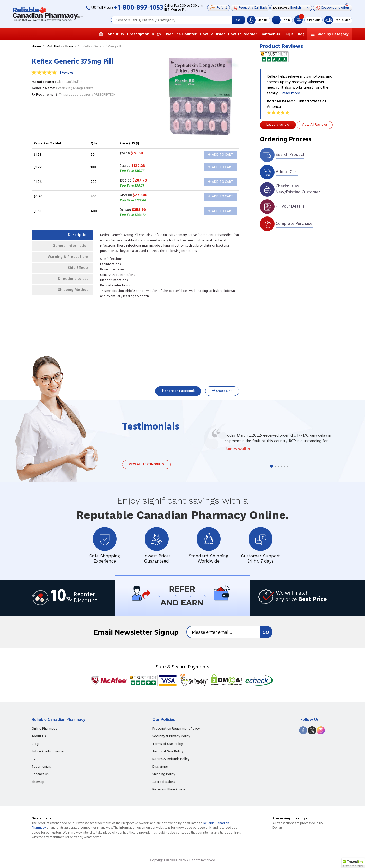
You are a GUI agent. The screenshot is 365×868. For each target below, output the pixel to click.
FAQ (35, 759)
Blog (301, 34)
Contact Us (270, 34)
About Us (116, 34)
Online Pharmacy (44, 729)
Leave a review (278, 125)
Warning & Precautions (66, 260)
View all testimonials (146, 464)
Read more (291, 93)
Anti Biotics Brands (61, 47)
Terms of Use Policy (168, 744)
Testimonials (41, 767)
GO (239, 20)
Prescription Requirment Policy (176, 729)
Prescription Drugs (144, 34)
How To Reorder (243, 34)
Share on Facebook (178, 391)
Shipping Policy (164, 774)
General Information (69, 248)
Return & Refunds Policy (171, 759)
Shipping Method (71, 298)
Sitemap (38, 782)
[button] (353, 863)
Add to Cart (220, 155)
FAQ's (288, 34)
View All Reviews (315, 125)
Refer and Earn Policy (169, 790)
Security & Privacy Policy (171, 736)
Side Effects (77, 273)
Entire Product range (48, 752)
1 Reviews (67, 73)
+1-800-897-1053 (139, 8)
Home (36, 47)
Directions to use (72, 285)
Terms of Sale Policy (168, 752)
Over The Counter (180, 34)
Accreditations (164, 782)
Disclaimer (160, 767)
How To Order (212, 34)
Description (77, 236)
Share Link (222, 391)
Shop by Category (332, 34)
